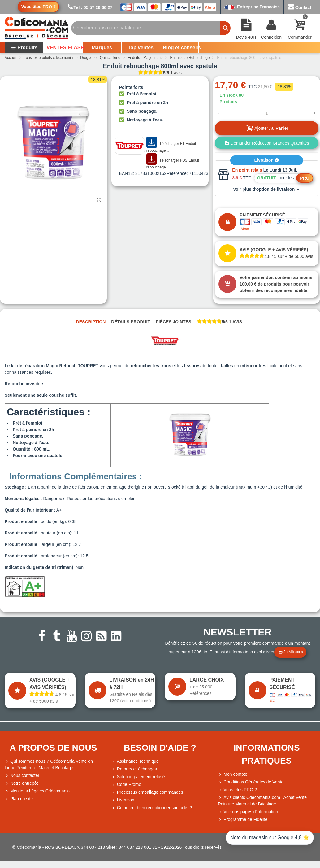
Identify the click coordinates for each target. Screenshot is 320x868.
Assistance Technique (135, 761)
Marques (102, 48)
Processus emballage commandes (147, 792)
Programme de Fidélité (243, 820)
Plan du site (19, 799)
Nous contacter (22, 776)
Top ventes (141, 48)
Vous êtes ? (38, 7)
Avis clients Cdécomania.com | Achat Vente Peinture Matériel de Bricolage (262, 800)
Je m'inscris (291, 652)
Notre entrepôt (21, 783)
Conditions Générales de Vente (251, 782)
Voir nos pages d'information (248, 812)
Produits (24, 48)
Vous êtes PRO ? (240, 790)
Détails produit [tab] (131, 322)
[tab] (219, 322)
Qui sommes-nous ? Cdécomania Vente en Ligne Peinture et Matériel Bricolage (49, 764)
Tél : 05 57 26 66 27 (90, 7)
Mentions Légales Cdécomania (37, 791)
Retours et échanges (134, 769)
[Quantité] (267, 113)
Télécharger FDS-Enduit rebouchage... (173, 161)
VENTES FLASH (64, 48)
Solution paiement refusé (138, 777)
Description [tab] (91, 322)
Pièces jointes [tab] (173, 322)
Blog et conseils (181, 48)
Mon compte (233, 774)
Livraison (267, 160)
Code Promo (126, 785)
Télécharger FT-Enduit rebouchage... (171, 145)
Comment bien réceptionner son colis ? (152, 808)
